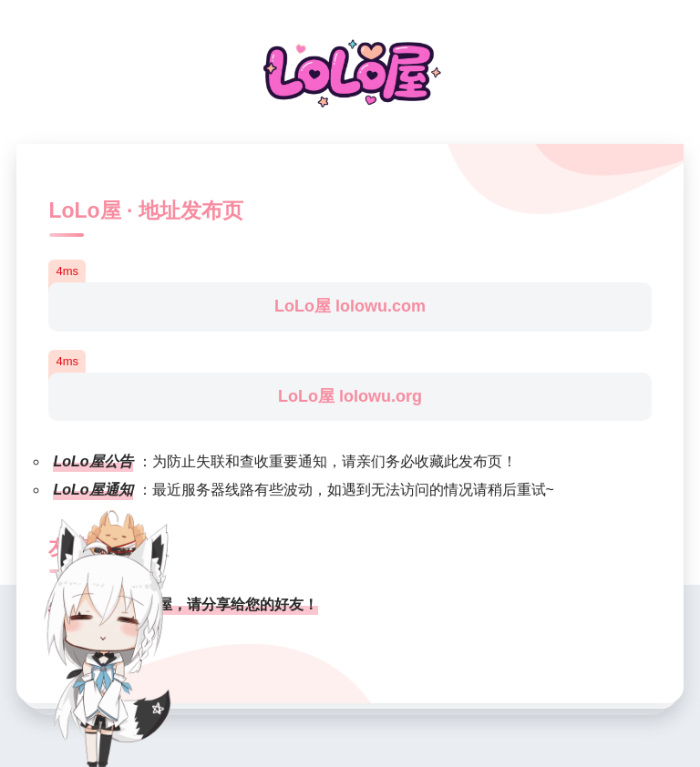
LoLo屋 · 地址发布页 (145, 210)
